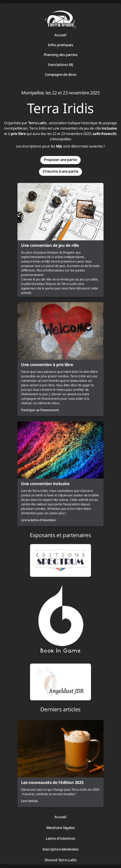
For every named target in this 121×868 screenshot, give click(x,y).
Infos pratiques (61, 45)
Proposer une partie (60, 160)
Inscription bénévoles (61, 849)
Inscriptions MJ (60, 65)
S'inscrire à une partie (60, 171)
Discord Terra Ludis (60, 860)
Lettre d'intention (60, 838)
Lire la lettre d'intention (38, 520)
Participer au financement (40, 410)
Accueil (60, 35)
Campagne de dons (61, 74)
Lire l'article (29, 801)
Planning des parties (61, 55)
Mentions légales (61, 828)
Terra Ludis (37, 123)
